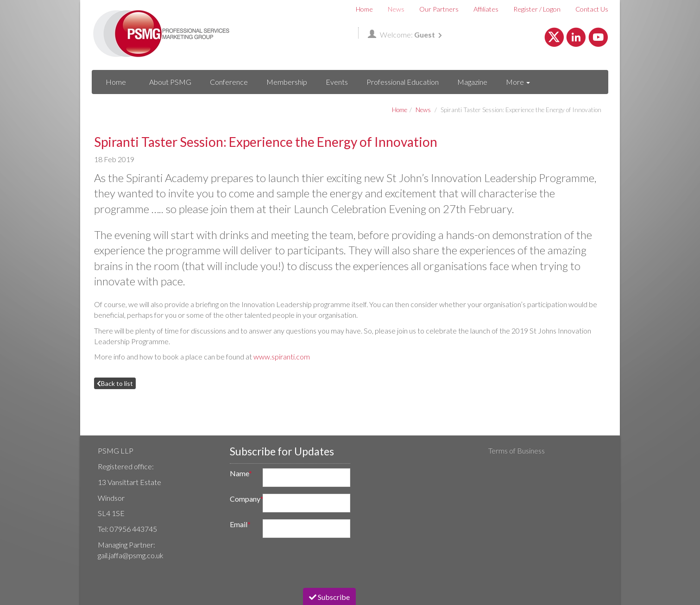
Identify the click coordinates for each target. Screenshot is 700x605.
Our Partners (439, 9)
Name (241, 473)
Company (243, 499)
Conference (229, 82)
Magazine (472, 82)
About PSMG (170, 82)
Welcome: (405, 35)
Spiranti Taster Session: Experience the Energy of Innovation (521, 110)
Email (240, 524)
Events (337, 82)
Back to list (115, 383)
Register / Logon (537, 9)
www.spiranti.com (282, 356)
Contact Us (592, 9)
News (396, 9)
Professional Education (403, 82)
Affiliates (486, 9)
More (518, 82)
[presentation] (295, 563)
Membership (287, 82)
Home (364, 9)
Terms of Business (517, 451)
